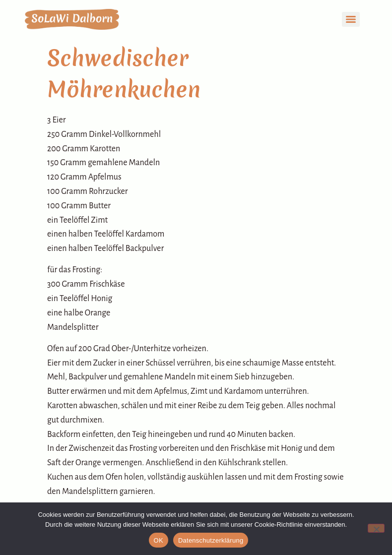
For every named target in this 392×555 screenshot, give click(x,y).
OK (159, 540)
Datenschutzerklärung (211, 540)
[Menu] (351, 19)
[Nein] (376, 528)
